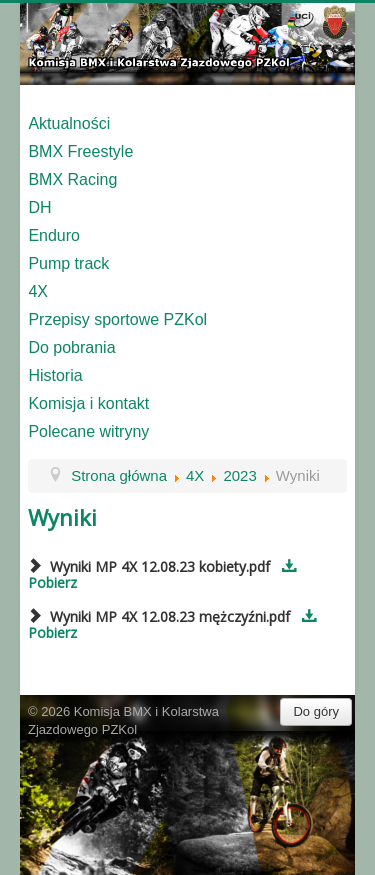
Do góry (316, 711)
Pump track (68, 263)
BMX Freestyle (80, 151)
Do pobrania (71, 347)
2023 (239, 475)
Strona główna (119, 475)
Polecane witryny (88, 431)
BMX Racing (72, 179)
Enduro (54, 235)
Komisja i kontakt (88, 403)
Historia (55, 375)
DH (39, 207)
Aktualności (69, 123)
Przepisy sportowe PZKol (117, 319)
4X (38, 291)
